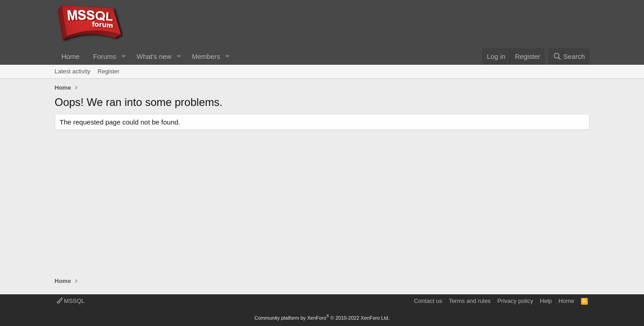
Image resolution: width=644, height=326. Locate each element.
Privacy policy (515, 301)
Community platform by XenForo (322, 318)
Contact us (428, 301)
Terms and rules (470, 301)
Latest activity (73, 71)
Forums (105, 56)
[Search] (569, 56)
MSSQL (71, 301)
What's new (154, 56)
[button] (123, 56)
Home (71, 56)
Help (546, 301)
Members (206, 56)
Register (108, 71)
